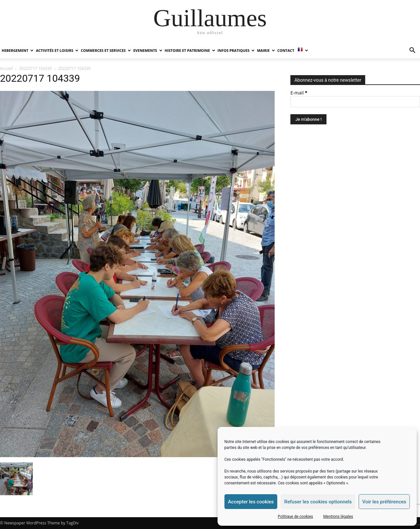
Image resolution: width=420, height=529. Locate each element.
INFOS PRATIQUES (236, 50)
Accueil (6, 68)
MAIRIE (266, 50)
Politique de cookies (295, 517)
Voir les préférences (384, 502)
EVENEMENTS (148, 50)
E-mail (299, 93)
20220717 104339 (36, 68)
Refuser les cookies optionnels (318, 502)
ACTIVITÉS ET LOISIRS (57, 50)
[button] (412, 51)
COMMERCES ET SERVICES (106, 50)
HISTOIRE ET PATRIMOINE (190, 50)
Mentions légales (338, 517)
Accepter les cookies (251, 502)
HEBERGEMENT (18, 50)
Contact (286, 50)
